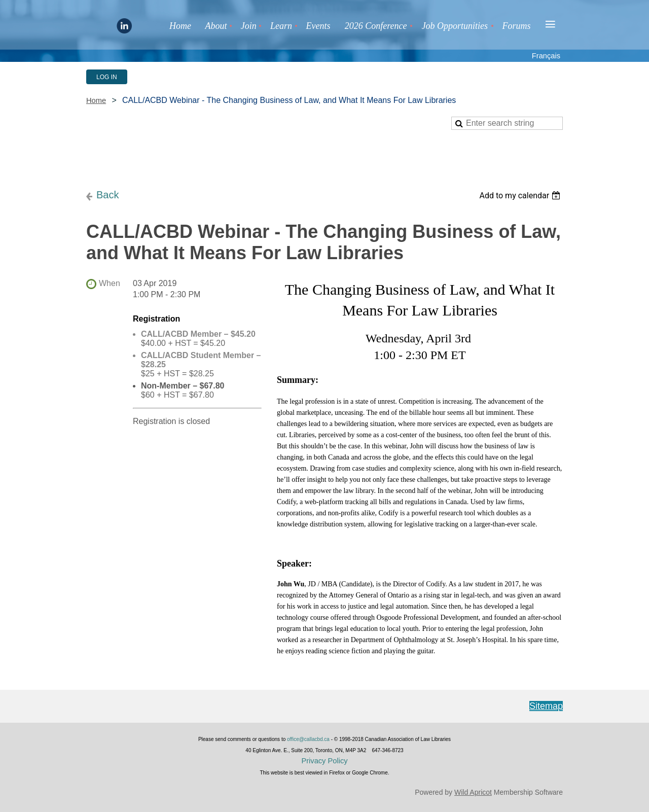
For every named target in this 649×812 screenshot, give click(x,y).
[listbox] (521, 196)
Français (546, 56)
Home (96, 100)
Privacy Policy (324, 761)
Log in (107, 77)
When (110, 283)
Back (107, 195)
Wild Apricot (473, 792)
